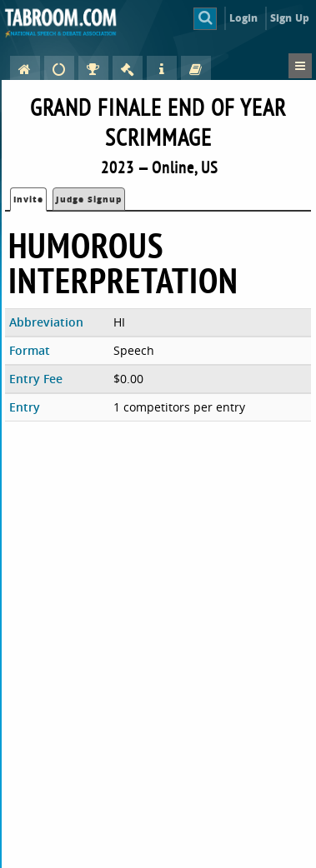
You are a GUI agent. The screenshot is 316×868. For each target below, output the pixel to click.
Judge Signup (89, 199)
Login (244, 18)
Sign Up (290, 18)
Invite (28, 199)
